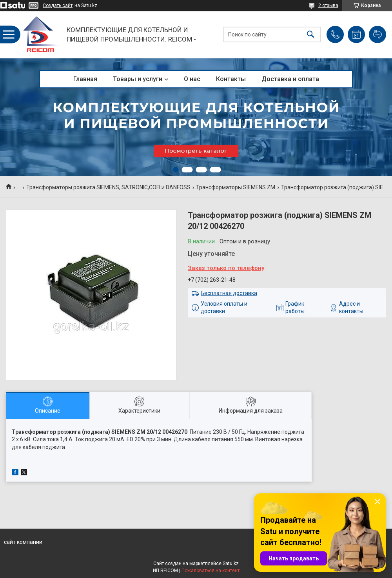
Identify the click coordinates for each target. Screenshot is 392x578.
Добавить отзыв (377, 34)
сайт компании (23, 542)
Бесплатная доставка (229, 293)
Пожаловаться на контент (211, 571)
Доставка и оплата (290, 79)
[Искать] (310, 35)
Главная (85, 79)
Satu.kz (231, 564)
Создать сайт (58, 5)
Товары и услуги (138, 79)
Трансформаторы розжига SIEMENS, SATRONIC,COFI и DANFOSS (108, 187)
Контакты (231, 79)
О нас (192, 79)
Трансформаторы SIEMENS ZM (236, 187)
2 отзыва (328, 5)
